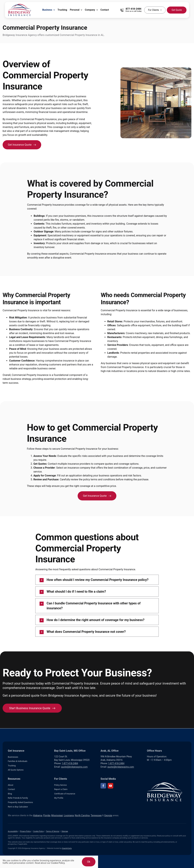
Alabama (38, 815)
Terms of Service (53, 831)
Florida (47, 815)
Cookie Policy (38, 831)
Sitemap (65, 831)
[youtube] (110, 786)
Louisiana (69, 815)
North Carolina (82, 815)
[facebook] (103, 786)
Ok (89, 862)
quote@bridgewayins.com (74, 767)
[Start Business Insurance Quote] (32, 708)
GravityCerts (67, 848)
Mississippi (57, 815)
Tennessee (96, 815)
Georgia (108, 815)
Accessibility (13, 831)
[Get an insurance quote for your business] (22, 145)
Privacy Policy (25, 831)
